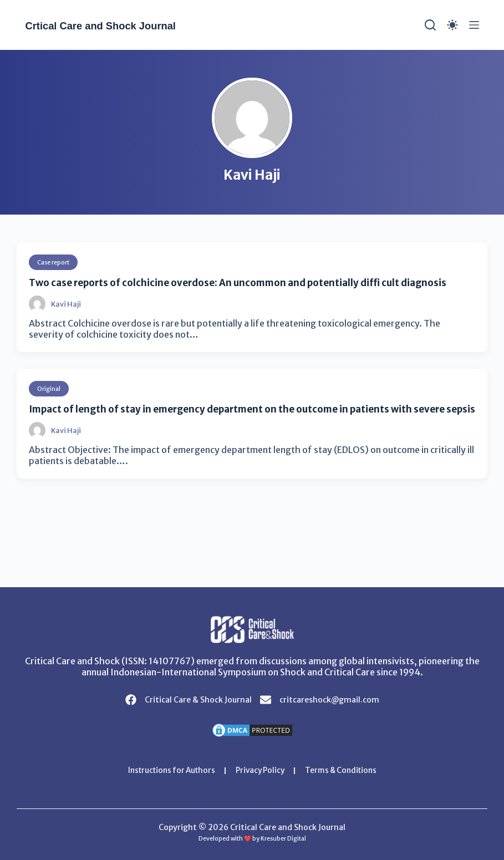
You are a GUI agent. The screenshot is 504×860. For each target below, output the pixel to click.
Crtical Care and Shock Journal (115, 25)
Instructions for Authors (167, 771)
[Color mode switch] (452, 25)
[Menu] (474, 25)
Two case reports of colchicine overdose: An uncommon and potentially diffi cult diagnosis (251, 283)
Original (50, 388)
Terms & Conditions (345, 771)
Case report (56, 262)
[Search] (430, 25)
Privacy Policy (261, 771)
